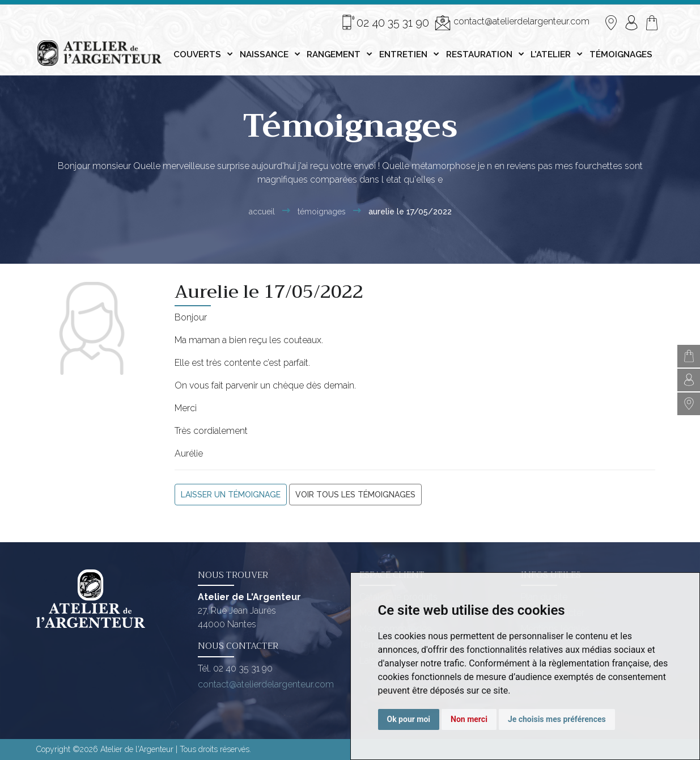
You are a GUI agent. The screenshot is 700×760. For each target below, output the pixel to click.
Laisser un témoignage (231, 495)
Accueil (262, 212)
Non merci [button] (469, 719)
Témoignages (322, 212)
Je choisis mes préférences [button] (557, 719)
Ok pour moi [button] (409, 719)
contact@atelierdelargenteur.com (512, 23)
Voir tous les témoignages (355, 495)
